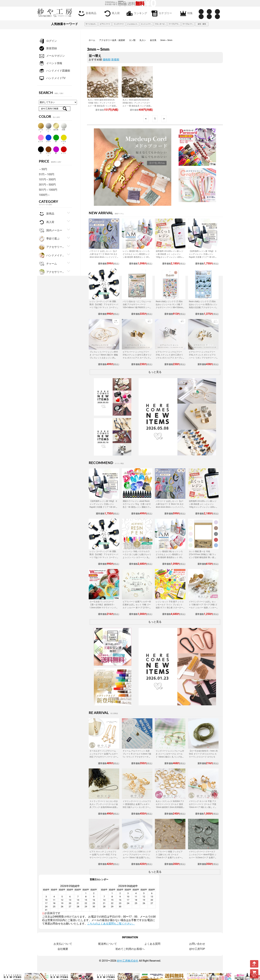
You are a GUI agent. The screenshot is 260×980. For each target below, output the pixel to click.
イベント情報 (50, 63)
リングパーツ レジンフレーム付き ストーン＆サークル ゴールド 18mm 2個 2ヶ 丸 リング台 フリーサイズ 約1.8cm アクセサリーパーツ (170, 757)
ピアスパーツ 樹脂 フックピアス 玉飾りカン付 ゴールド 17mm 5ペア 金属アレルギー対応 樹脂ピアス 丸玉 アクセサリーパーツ (170, 858)
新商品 (47, 214)
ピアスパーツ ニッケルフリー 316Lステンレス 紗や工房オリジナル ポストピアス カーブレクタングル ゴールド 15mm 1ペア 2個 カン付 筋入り (137, 358)
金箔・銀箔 (202, 24)
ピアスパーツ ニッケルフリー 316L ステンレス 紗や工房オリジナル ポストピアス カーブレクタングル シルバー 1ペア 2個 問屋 (169, 358)
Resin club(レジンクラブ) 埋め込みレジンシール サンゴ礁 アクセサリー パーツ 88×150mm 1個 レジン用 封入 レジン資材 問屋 (170, 307)
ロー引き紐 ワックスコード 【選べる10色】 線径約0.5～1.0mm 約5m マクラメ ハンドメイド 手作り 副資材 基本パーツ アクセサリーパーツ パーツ (104, 608)
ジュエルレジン (133, 24)
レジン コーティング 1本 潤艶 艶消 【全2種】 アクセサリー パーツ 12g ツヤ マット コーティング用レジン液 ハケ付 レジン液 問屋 (104, 307)
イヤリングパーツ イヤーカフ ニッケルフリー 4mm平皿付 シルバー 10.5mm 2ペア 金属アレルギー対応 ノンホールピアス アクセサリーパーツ (203, 858)
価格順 (107, 60)
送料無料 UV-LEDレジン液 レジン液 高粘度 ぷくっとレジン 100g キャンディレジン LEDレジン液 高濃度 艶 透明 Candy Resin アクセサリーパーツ (169, 257)
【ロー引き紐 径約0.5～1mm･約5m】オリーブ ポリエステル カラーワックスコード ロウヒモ (203, 754)
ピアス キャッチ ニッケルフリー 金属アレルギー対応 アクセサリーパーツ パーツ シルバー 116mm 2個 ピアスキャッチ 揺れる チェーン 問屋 (103, 858)
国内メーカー (50, 231)
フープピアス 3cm (175, 24)
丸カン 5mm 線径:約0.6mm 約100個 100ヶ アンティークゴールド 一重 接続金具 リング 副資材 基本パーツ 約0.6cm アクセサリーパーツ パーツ (102, 106)
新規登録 (48, 48)
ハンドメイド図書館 (54, 71)
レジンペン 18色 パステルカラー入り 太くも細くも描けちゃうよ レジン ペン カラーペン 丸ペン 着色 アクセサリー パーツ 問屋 (137, 557)
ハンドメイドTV (52, 78)
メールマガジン (52, 56)
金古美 (153, 40)
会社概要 (63, 949)
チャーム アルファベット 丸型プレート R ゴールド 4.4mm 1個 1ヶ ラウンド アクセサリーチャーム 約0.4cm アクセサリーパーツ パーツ (137, 757)
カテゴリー (161, 13)
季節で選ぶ (49, 239)
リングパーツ (119, 24)
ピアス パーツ (105, 24)
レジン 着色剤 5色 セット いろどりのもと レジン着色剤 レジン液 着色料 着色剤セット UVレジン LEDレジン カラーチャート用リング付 (137, 257)
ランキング (136, 13)
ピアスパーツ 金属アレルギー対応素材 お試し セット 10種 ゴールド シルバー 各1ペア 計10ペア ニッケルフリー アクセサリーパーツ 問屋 (137, 608)
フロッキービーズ (161, 24)
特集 (186, 13)
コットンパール (147, 24)
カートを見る (254, 974)
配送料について (108, 944)
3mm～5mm (166, 40)
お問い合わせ (197, 944)
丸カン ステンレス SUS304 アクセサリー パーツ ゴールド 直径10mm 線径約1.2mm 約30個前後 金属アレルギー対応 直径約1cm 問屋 (170, 807)
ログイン (48, 41)
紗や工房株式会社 (128, 961)
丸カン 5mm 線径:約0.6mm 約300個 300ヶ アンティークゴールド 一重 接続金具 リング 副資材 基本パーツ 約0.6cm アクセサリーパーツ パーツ (137, 106)
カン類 (132, 40)
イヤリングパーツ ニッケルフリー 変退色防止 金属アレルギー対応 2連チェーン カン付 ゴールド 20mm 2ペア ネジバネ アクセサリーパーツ (137, 807)
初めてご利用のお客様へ (130, 949)
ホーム (92, 40)
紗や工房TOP (197, 949)
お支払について (63, 944)
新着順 (115, 60)
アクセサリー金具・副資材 (112, 40)
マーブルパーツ (188, 24)
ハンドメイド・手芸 (52, 256)
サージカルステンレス (92, 24)
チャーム (48, 264)
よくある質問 (152, 944)
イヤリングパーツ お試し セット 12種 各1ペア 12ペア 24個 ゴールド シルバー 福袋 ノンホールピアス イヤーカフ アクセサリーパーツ (203, 608)
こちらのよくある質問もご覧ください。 (111, 924)
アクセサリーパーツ (52, 272)
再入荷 (111, 13)
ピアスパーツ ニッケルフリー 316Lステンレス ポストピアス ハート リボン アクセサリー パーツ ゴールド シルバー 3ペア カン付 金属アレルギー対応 (203, 358)
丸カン (143, 40)
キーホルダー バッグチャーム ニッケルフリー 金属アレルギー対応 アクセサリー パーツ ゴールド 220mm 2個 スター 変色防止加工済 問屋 (104, 757)
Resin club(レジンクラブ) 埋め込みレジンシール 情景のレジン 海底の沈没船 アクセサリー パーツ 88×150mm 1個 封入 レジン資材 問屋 (203, 307)
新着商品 (87, 13)
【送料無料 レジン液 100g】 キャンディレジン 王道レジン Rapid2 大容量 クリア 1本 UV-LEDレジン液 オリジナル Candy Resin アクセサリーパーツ (203, 257)
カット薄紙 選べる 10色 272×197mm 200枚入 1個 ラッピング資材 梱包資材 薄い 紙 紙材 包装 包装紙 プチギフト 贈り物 (203, 557)
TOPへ (254, 964)
